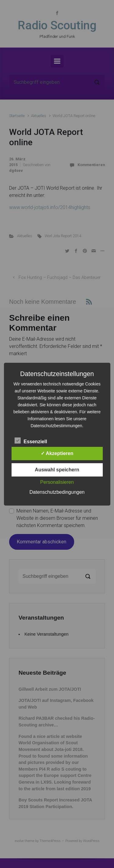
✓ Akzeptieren (57, 453)
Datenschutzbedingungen (57, 492)
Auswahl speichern (57, 470)
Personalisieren (57, 482)
